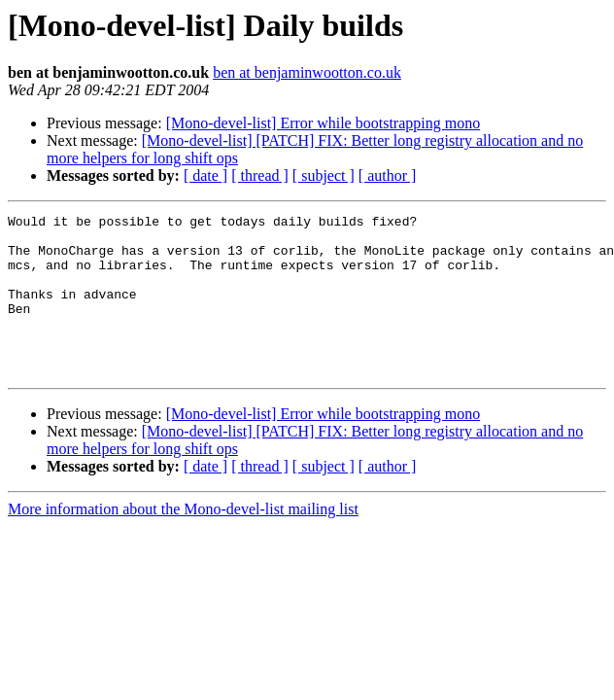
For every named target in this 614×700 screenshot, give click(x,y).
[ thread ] (260, 175)
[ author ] (388, 175)
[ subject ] (324, 175)
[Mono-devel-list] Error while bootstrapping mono (324, 123)
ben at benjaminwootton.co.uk (307, 72)
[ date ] (205, 175)
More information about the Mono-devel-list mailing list (183, 541)
